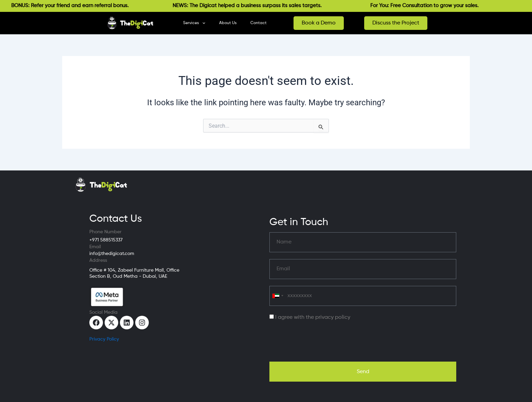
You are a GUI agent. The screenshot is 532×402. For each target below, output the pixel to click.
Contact (259, 23)
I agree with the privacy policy (313, 317)
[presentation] (321, 342)
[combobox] (278, 296)
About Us (228, 23)
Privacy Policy (104, 339)
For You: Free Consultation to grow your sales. (428, 6)
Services (194, 23)
